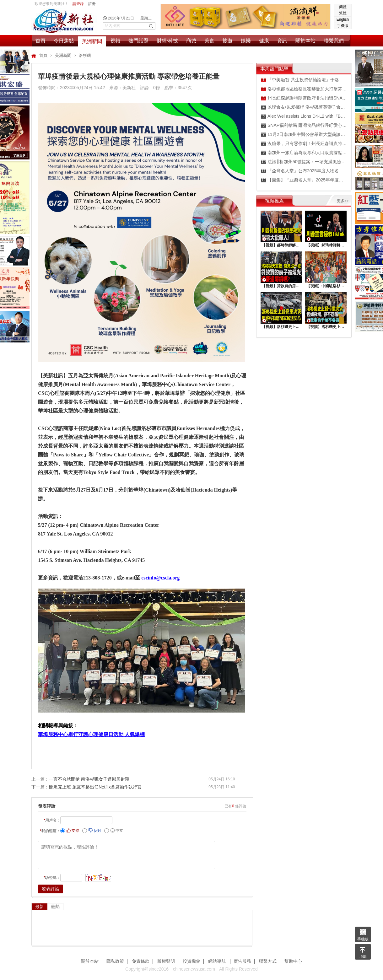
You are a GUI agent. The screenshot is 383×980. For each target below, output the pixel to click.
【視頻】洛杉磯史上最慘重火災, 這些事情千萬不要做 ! (326, 327)
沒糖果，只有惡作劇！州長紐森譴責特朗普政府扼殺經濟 (304, 144)
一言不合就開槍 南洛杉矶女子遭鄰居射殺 (89, 779)
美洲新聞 (92, 41)
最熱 (55, 907)
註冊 (92, 4)
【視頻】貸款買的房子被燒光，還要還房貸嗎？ (281, 286)
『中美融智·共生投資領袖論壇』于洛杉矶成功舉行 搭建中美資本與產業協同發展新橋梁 (304, 80)
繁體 (343, 13)
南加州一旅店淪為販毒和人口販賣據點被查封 (304, 153)
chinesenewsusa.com (194, 969)
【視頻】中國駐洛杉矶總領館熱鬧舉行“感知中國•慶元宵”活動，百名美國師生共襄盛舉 (326, 286)
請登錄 (78, 4)
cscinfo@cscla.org (160, 578)
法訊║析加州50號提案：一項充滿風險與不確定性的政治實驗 (304, 162)
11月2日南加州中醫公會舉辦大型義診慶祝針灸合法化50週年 (304, 135)
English (343, 19)
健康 (264, 41)
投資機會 (191, 961)
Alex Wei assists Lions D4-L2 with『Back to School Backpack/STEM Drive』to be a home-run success (304, 116)
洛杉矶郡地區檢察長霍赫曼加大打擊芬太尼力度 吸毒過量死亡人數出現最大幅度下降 (304, 89)
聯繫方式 (268, 961)
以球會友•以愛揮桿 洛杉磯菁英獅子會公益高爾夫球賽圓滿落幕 (304, 107)
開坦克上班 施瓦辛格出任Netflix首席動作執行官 (95, 787)
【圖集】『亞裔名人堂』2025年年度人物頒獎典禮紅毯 (304, 180)
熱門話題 (138, 41)
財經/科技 (167, 41)
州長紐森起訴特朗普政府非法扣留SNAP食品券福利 (304, 98)
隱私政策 (115, 961)
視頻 (115, 41)
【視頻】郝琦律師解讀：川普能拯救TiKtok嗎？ (326, 245)
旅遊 (228, 41)
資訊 (282, 41)
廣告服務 (242, 961)
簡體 (343, 7)
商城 (191, 41)
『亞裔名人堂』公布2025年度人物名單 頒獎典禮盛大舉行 (304, 171)
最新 (40, 907)
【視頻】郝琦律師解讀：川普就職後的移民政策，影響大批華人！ (281, 245)
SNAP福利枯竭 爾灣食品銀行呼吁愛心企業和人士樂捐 (304, 125)
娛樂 (246, 41)
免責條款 (141, 961)
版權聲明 (166, 961)
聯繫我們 (334, 41)
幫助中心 (293, 961)
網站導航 (218, 961)
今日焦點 (64, 41)
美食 (209, 41)
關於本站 (305, 41)
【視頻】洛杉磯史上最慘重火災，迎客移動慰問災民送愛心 (281, 327)
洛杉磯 (85, 55)
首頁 (40, 41)
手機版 (343, 26)
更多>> (343, 201)
